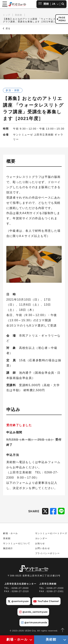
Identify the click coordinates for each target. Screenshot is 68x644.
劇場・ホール (11, 533)
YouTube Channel (46, 601)
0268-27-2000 (20, 588)
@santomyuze (18, 601)
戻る (7, 28)
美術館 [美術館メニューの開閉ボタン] (51, 639)
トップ (7, 15)
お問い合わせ (43, 548)
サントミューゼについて (17, 543)
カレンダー (41, 538)
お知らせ (40, 543)
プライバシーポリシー (48, 553)
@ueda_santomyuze (33, 612)
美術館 (19, 15)
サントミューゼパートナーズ (51, 533)
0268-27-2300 (55, 588)
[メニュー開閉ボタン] (5, 4)
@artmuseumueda (34, 622)
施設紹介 (8, 548)
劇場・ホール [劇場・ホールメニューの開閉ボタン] (17, 639)
